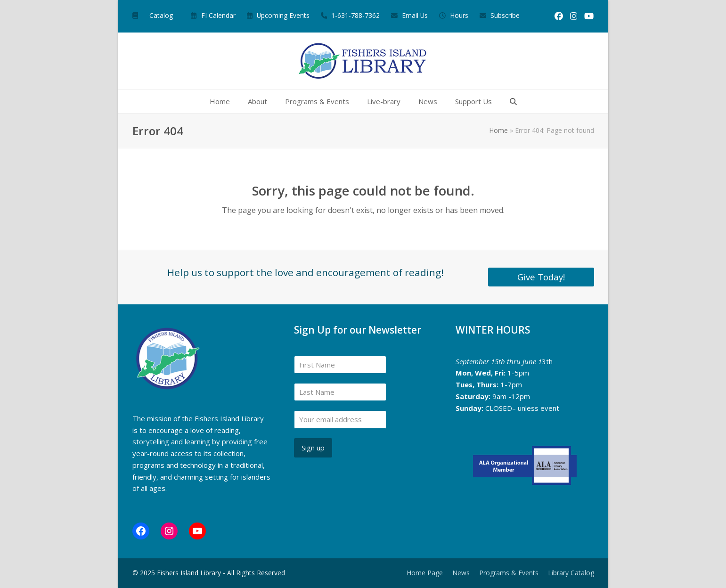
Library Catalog (571, 573)
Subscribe (505, 15)
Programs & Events (509, 573)
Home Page (425, 573)
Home (498, 130)
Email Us (415, 15)
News (461, 573)
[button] (513, 101)
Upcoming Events (283, 15)
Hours (459, 15)
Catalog (161, 15)
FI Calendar (218, 15)
